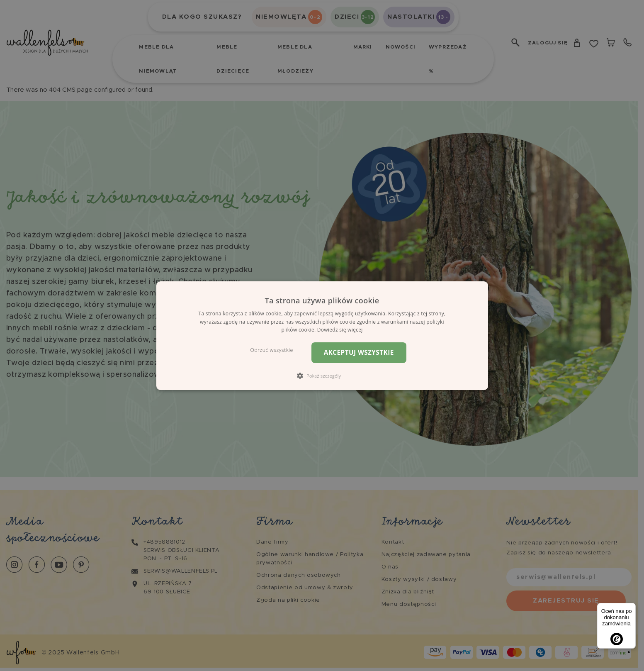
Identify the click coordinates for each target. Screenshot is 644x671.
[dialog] (322, 335)
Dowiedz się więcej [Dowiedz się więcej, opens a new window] (340, 330)
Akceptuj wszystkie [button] (359, 353)
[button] (322, 376)
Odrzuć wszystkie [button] (271, 350)
